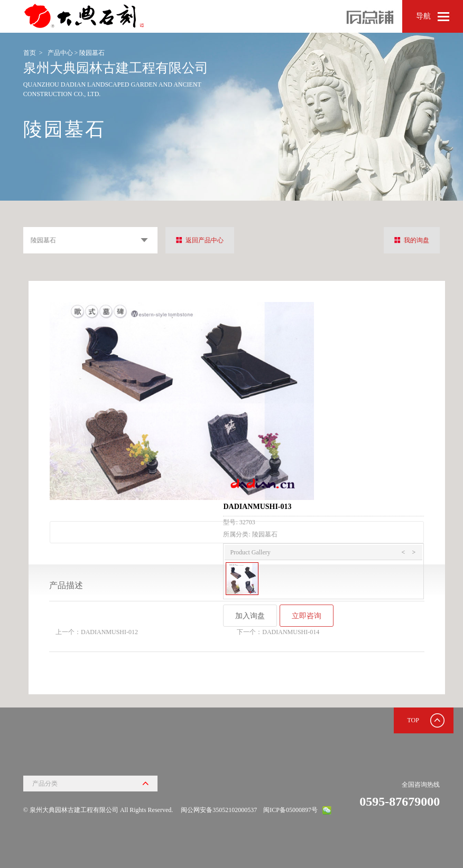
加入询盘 (250, 616)
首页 (30, 53)
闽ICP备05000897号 (290, 810)
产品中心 (60, 53)
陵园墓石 (92, 53)
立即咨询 (307, 616)
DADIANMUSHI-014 (291, 632)
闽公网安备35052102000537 (219, 810)
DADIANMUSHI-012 (109, 632)
